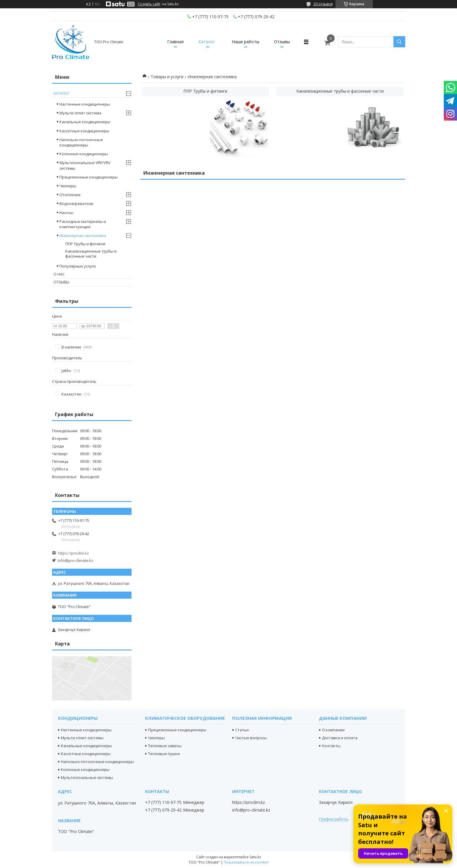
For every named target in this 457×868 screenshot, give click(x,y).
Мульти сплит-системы (82, 738)
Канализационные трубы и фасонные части (340, 91)
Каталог (207, 42)
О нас (59, 274)
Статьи (242, 730)
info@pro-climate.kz (75, 560)
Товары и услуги (167, 77)
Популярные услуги (78, 266)
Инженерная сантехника (83, 236)
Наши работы (246, 42)
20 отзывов (323, 4)
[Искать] (399, 42)
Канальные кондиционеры (85, 122)
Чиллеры (68, 186)
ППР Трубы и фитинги (205, 91)
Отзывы (282, 42)
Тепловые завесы (165, 746)
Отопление (70, 195)
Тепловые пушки (164, 754)
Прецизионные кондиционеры (89, 177)
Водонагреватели (76, 203)
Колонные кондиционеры (84, 154)
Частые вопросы (251, 738)
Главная (175, 42)
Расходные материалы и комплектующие (83, 224)
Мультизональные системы (87, 777)
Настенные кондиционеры (85, 104)
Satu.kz (255, 857)
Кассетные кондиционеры (84, 131)
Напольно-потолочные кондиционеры (81, 142)
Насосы (66, 213)
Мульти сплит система (80, 113)
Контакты (331, 746)
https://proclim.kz (73, 553)
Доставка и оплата (340, 738)
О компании (333, 730)
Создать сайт (149, 4)
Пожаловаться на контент (246, 862)
